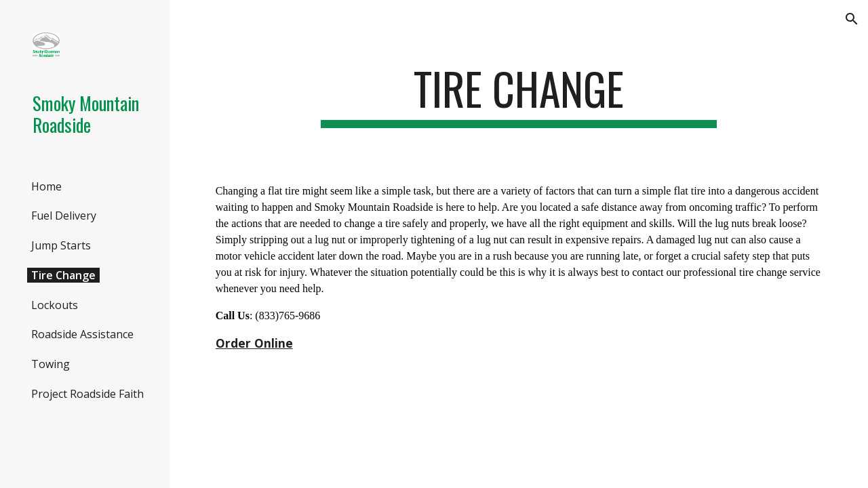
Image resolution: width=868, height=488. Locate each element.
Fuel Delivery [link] (64, 216)
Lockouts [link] (55, 305)
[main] (518, 95)
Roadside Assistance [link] (82, 334)
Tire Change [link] (63, 275)
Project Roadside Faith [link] (87, 394)
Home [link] (46, 186)
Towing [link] (51, 364)
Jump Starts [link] (61, 245)
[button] (852, 19)
